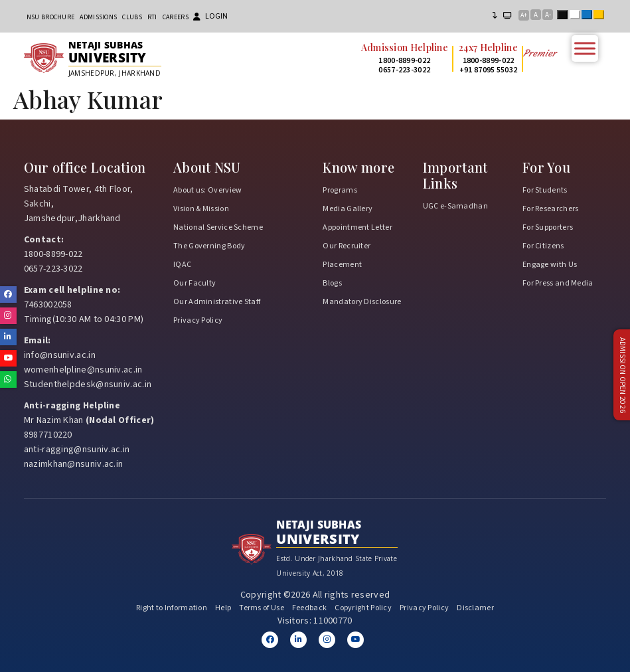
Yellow (601, 16)
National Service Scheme (218, 227)
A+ (524, 15)
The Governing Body (209, 246)
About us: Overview (207, 190)
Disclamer (475, 608)
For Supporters (548, 227)
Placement (342, 265)
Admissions (98, 17)
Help (223, 608)
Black (565, 16)
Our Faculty (195, 283)
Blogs (332, 283)
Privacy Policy (198, 320)
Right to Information (172, 608)
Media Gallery (348, 209)
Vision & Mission (201, 209)
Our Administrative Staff (217, 302)
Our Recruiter (347, 246)
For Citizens (543, 246)
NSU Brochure (51, 17)
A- (548, 15)
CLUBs (132, 17)
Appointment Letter (357, 227)
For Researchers (551, 209)
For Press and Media (558, 283)
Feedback (309, 608)
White (578, 16)
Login (210, 16)
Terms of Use (262, 608)
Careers (176, 17)
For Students (545, 190)
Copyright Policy (363, 608)
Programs (340, 190)
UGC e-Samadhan (455, 206)
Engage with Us (550, 265)
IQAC (182, 265)
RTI (152, 17)
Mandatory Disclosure (362, 302)
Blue (590, 16)
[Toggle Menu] (585, 48)
